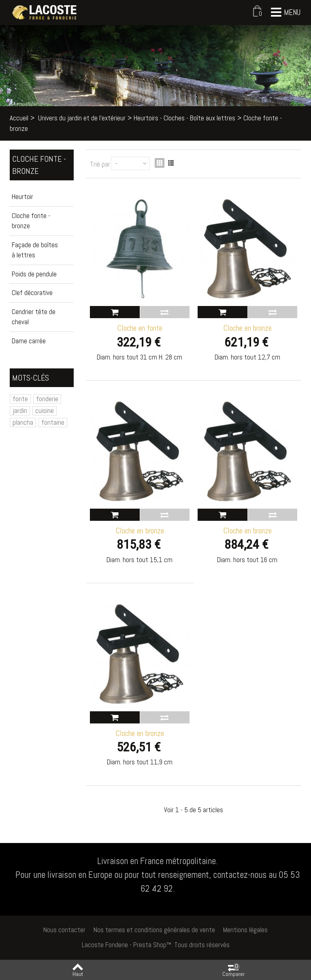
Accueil (19, 118)
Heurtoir (22, 197)
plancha (23, 422)
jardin (20, 411)
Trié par (100, 164)
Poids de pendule (34, 274)
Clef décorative (32, 293)
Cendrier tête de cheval (34, 317)
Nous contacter (64, 930)
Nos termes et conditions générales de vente (154, 930)
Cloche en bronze (247, 328)
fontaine (53, 422)
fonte (20, 399)
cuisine (45, 411)
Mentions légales (245, 930)
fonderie (47, 399)
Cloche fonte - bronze (31, 221)
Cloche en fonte (140, 328)
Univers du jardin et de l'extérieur (82, 118)
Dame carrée (29, 341)
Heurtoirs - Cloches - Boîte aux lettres (184, 118)
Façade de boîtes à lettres (35, 250)
